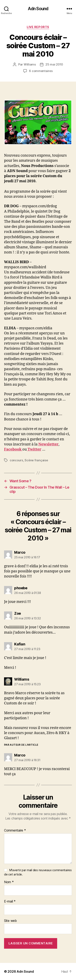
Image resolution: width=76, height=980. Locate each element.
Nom (9, 882)
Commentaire (15, 830)
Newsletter (48, 444)
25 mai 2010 (54, 64)
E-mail (10, 901)
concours (16, 460)
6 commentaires (41, 71)
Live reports (38, 27)
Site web (10, 921)
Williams (30, 64)
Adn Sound (38, 9)
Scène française (36, 460)
